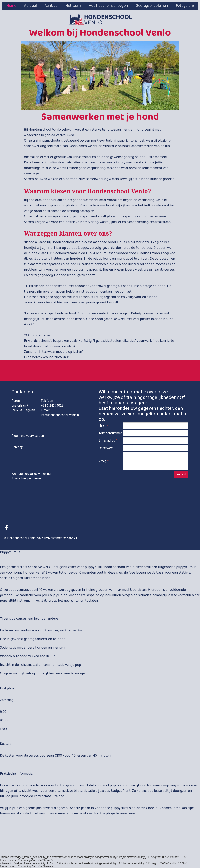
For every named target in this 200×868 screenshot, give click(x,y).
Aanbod (51, 6)
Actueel (30, 6)
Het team (73, 6)
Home (11, 6)
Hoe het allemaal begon (108, 6)
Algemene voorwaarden (28, 436)
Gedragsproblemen (152, 6)
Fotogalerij (185, 6)
